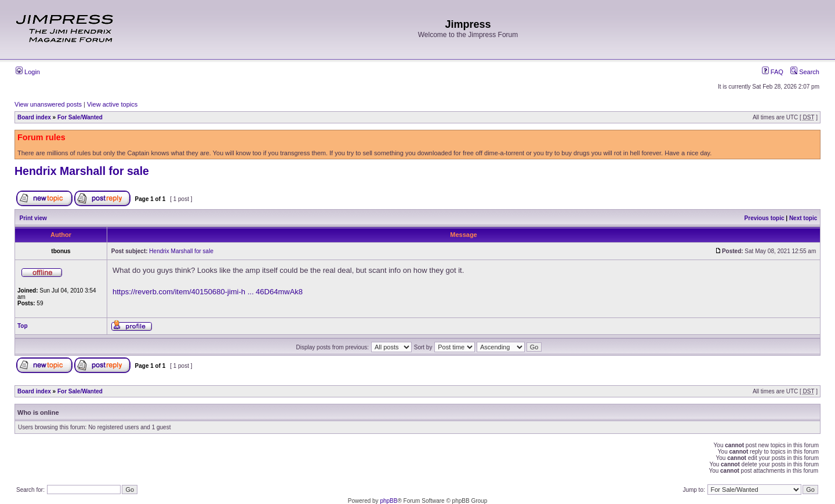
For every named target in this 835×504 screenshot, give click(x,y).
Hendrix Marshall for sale (82, 171)
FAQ (773, 72)
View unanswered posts (48, 104)
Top (23, 326)
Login (28, 72)
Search (805, 72)
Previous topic (765, 218)
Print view (33, 218)
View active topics (112, 104)
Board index (34, 117)
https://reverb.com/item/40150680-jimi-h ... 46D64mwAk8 (208, 292)
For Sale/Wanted (80, 117)
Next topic (803, 218)
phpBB (389, 501)
